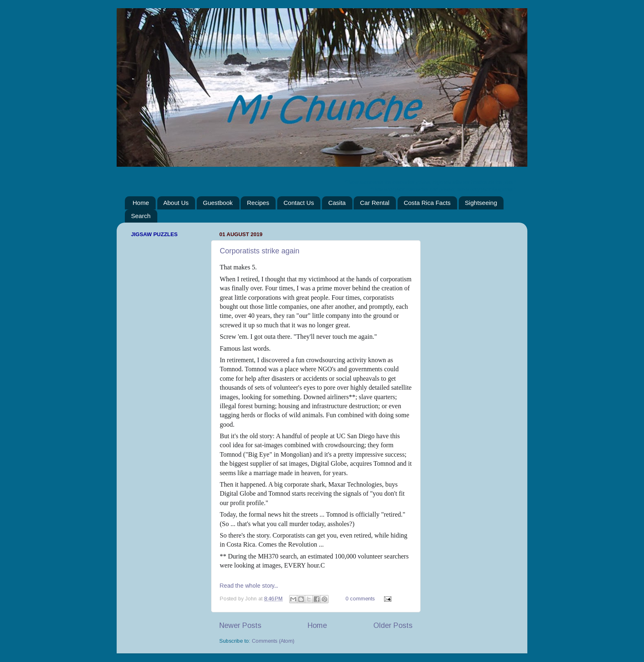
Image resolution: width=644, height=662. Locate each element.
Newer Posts (240, 625)
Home (141, 203)
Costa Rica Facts (427, 203)
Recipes (258, 203)
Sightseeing (481, 203)
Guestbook (218, 203)
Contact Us (299, 203)
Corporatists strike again (260, 251)
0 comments (360, 599)
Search (141, 216)
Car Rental (375, 203)
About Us (176, 203)
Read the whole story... (249, 586)
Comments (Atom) (273, 641)
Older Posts (393, 625)
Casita (337, 203)
